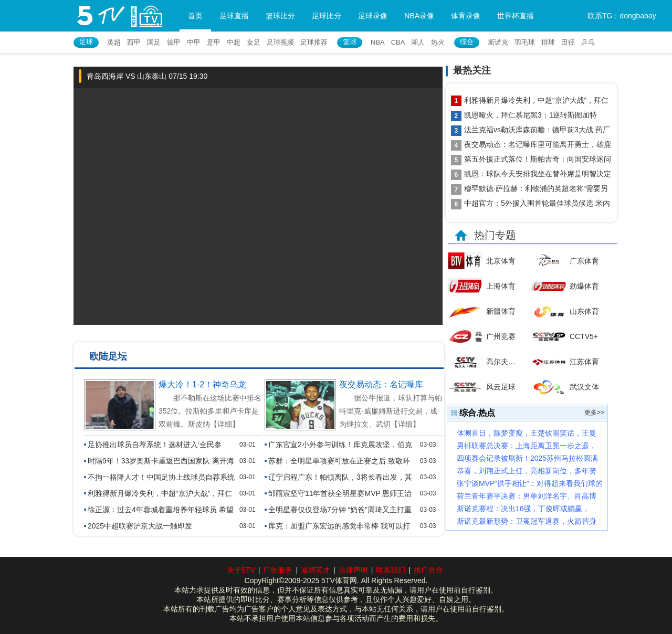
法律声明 (353, 570)
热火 (438, 42)
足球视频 (280, 42)
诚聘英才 (316, 570)
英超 (114, 42)
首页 (195, 16)
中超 (234, 42)
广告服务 (278, 570)
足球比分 (327, 16)
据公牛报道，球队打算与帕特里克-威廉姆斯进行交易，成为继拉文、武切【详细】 (391, 411)
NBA (378, 42)
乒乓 (588, 42)
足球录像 (373, 16)
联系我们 (391, 570)
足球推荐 (314, 42)
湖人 (418, 42)
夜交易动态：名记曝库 (381, 384)
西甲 (134, 42)
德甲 (174, 42)
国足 (154, 42)
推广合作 (428, 570)
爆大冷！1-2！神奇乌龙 (202, 384)
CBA (398, 42)
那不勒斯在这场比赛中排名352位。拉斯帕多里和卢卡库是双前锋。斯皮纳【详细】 (210, 411)
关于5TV (241, 570)
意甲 (214, 42)
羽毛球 (525, 42)
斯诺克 (498, 42)
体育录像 (466, 16)
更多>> (594, 413)
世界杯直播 (516, 16)
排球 (548, 42)
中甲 (194, 42)
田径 (568, 42)
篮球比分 (280, 16)
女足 (254, 42)
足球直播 (234, 16)
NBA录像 (419, 16)
